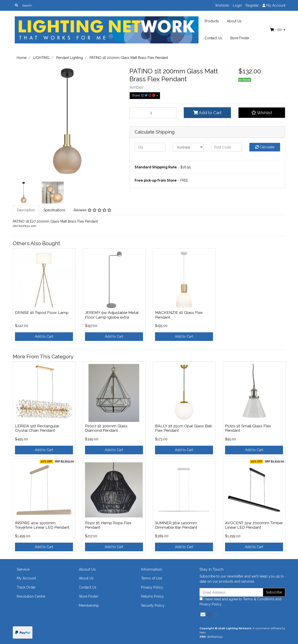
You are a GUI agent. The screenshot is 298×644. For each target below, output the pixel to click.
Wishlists (222, 5)
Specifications (54, 210)
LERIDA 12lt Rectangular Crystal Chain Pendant (37, 428)
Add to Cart (207, 113)
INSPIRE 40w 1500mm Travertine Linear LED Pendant (42, 525)
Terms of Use (152, 578)
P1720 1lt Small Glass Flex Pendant (248, 428)
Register (252, 5)
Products (212, 21)
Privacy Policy (152, 587)
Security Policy (153, 605)
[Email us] (203, 615)
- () (276, 30)
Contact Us (213, 38)
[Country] (188, 147)
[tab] (26, 210)
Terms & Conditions (259, 599)
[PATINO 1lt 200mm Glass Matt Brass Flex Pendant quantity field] (153, 113)
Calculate (265, 147)
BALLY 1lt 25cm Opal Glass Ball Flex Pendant (183, 428)
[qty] (150, 147)
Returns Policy (152, 596)
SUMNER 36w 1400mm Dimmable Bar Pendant (176, 525)
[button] (262, 113)
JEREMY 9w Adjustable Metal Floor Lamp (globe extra (112, 315)
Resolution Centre (31, 596)
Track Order (26, 587)
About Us (234, 21)
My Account (26, 578)
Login (237, 5)
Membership (89, 605)
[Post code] (227, 147)
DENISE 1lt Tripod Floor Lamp (42, 313)
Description (26, 210)
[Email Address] (231, 592)
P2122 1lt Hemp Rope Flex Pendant (108, 525)
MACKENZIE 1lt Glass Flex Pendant (179, 315)
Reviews (92, 210)
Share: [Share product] (144, 95)
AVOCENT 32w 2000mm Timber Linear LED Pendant (254, 525)
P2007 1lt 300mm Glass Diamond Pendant (106, 428)
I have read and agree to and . (240, 602)
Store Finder (240, 38)
